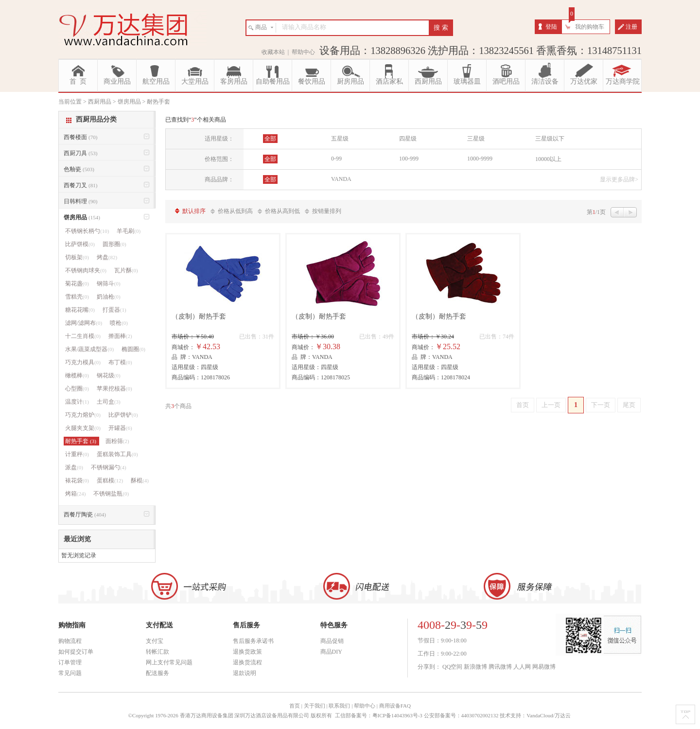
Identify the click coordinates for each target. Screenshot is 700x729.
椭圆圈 (133, 349)
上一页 (551, 405)
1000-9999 (480, 159)
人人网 (522, 667)
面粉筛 (117, 441)
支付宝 (155, 641)
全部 (270, 139)
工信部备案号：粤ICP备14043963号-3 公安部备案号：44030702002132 (417, 715)
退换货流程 (247, 662)
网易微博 (544, 667)
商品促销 (332, 641)
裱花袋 (77, 480)
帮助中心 (303, 52)
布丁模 (120, 362)
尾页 (629, 405)
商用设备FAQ (395, 706)
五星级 (340, 139)
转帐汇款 (157, 652)
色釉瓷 (79, 169)
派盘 (74, 467)
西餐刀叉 (80, 185)
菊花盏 (77, 284)
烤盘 (107, 257)
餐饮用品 (312, 81)
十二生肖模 (83, 336)
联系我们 (339, 706)
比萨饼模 (80, 244)
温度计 (77, 402)
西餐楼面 (80, 137)
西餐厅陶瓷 (85, 515)
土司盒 (109, 402)
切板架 (77, 257)
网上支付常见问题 (169, 662)
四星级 (408, 139)
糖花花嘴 (80, 310)
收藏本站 (273, 52)
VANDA (341, 179)
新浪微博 (475, 667)
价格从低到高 (235, 211)
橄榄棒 (77, 375)
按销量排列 (327, 211)
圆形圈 (114, 244)
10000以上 (548, 159)
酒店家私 (389, 81)
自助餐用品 (273, 81)
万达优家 (584, 81)
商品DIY (331, 652)
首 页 (78, 81)
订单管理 (70, 662)
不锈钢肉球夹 (86, 270)
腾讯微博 (500, 667)
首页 (523, 405)
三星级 (476, 139)
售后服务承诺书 (253, 641)
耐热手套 (81, 441)
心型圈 (77, 389)
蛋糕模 (110, 480)
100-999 (409, 159)
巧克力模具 (83, 362)
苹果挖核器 (114, 389)
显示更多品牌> (619, 179)
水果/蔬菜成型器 (89, 349)
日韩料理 (80, 201)
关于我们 (315, 706)
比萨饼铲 (123, 415)
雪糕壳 (77, 297)
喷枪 (119, 323)
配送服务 (157, 673)
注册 (631, 27)
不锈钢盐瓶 (111, 494)
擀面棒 (120, 336)
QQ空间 (452, 667)
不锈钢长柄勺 (87, 231)
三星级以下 (550, 139)
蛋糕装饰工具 (117, 454)
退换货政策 (247, 652)
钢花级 (109, 375)
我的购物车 (590, 27)
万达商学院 (623, 81)
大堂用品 (195, 81)
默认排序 (194, 211)
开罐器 (120, 428)
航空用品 (156, 81)
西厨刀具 (80, 153)
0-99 (336, 159)
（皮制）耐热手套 (199, 316)
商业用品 (117, 81)
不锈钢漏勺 (109, 467)
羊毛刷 (129, 231)
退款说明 (245, 673)
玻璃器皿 (467, 81)
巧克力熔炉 (83, 415)
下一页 (601, 405)
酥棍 (140, 480)
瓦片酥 (126, 270)
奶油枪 (109, 297)
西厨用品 (428, 81)
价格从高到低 (282, 211)
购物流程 (70, 641)
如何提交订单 (76, 652)
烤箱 (75, 494)
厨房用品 (350, 81)
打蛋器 (114, 310)
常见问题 (70, 673)
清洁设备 (545, 81)
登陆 (551, 27)
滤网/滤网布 (84, 323)
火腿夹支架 (83, 428)
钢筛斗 (109, 284)
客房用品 (234, 81)
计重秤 (77, 454)
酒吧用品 (506, 81)
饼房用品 (82, 217)
